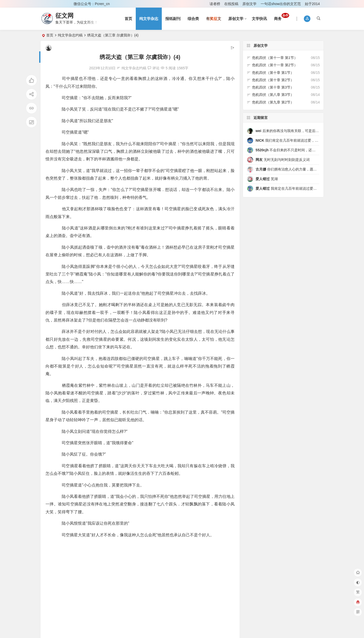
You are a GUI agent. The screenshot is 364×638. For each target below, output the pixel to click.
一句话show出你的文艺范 (281, 4)
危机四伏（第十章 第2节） (273, 80)
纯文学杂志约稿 (70, 35)
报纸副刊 (173, 19)
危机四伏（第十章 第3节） (273, 87)
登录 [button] (48, 4)
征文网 (64, 16)
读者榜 (215, 4)
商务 (282, 17)
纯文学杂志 (149, 19)
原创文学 (249, 4)
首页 (128, 19)
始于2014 (312, 4)
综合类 (193, 19)
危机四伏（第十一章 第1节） (275, 58)
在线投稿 (231, 4)
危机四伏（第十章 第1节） (273, 73)
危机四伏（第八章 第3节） (273, 95)
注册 (63, 4)
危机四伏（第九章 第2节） (273, 102)
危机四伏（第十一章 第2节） (275, 65)
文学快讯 (259, 19)
